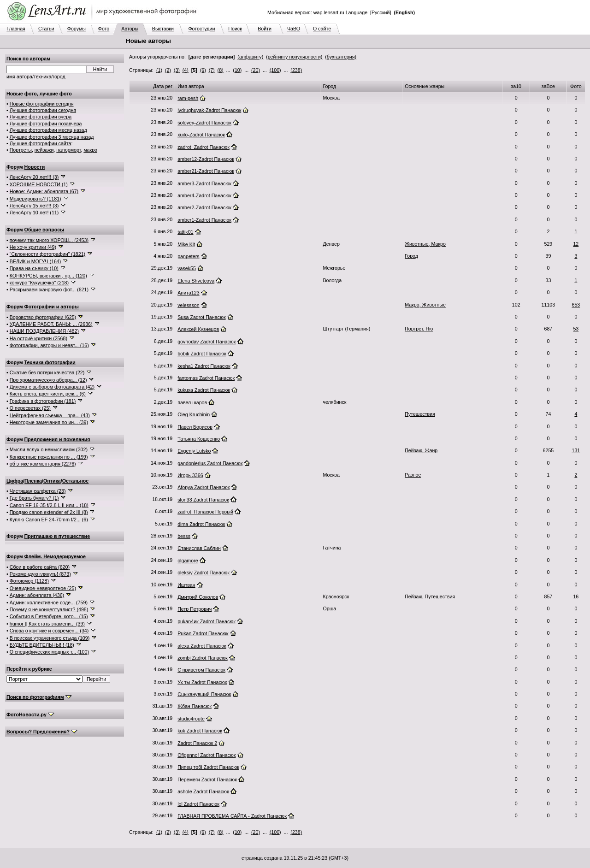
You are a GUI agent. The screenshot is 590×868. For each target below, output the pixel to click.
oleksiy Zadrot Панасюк (204, 573)
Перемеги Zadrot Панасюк (207, 779)
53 (576, 329)
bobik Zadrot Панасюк (202, 354)
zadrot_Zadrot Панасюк (204, 147)
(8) (221, 70)
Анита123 (188, 293)
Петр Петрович (195, 609)
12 (576, 244)
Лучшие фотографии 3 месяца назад (52, 137)
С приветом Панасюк (201, 670)
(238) (296, 70)
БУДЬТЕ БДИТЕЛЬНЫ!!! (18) (42, 645)
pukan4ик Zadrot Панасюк (206, 621)
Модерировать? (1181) (35, 199)
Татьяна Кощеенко (199, 439)
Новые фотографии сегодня (42, 104)
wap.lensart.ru (329, 12)
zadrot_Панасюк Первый (205, 512)
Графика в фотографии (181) (43, 401)
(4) (186, 70)
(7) (212, 70)
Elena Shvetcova (196, 281)
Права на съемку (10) (34, 268)
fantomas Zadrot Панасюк (206, 378)
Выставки (163, 29)
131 (576, 450)
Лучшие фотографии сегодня (43, 110)
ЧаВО (294, 29)
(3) (177, 70)
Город (411, 256)
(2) (168, 70)
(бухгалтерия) (341, 57)
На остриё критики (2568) (38, 338)
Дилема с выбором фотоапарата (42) (52, 387)
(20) (256, 70)
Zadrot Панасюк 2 (197, 743)
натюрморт (68, 150)
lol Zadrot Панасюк (198, 804)
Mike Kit (186, 244)
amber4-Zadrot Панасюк (204, 195)
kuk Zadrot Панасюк (200, 731)
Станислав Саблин (199, 548)
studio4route (191, 719)
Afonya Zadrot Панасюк (204, 487)
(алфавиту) (250, 57)
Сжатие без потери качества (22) (47, 372)
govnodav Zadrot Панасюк (206, 342)
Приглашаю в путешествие (57, 536)
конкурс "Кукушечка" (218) (39, 283)
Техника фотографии (50, 362)
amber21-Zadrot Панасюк (206, 171)
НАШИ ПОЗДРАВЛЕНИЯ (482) (44, 331)
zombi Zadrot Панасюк (203, 658)
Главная (16, 29)
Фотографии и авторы (52, 307)
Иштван (186, 585)
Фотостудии (201, 29)
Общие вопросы (44, 230)
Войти (265, 29)
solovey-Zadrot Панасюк (204, 123)
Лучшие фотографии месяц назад (48, 130)
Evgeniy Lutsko (194, 451)
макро (90, 150)
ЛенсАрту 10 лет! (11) (34, 213)
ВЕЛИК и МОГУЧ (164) (35, 261)
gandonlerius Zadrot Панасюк (210, 463)
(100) (275, 70)
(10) (237, 70)
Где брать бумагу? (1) (34, 498)
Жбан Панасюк (195, 706)
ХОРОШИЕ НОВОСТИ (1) (39, 184)
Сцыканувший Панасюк (204, 694)
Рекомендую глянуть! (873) (40, 574)
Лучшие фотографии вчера (41, 117)
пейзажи (44, 150)
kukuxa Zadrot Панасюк (204, 390)
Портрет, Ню (419, 329)
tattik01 (185, 232)
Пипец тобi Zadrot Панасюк (208, 767)
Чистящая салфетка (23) (38, 491)
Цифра (15, 481)
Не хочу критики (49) (33, 247)
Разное (413, 475)
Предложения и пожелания (57, 439)
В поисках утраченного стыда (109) (50, 638)
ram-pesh (188, 98)
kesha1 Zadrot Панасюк (204, 366)
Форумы (77, 29)
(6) (203, 70)
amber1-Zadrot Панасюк (204, 220)
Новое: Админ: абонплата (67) (44, 191)
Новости (35, 167)
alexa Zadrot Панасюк (202, 646)
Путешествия (420, 414)
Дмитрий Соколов (198, 597)
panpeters (188, 256)
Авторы (130, 29)
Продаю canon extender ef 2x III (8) (49, 512)
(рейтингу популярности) (294, 57)
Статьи (46, 29)
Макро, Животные (425, 305)
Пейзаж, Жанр (421, 450)
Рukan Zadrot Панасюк (203, 633)
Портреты (21, 150)
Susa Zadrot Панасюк (201, 317)
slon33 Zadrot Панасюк (203, 500)
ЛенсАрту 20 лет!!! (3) (34, 177)
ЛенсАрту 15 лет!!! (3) (34, 206)
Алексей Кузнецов (198, 329)
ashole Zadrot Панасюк (203, 791)
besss (184, 536)
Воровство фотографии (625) (43, 317)
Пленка (33, 481)
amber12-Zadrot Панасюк (206, 159)
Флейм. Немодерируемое (55, 556)
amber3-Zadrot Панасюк (204, 183)
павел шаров (192, 402)
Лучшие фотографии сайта (41, 143)
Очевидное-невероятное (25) (43, 588)
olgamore (188, 561)
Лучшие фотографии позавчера (46, 124)
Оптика (52, 481)
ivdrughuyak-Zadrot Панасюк (209, 110)
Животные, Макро (425, 244)
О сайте (322, 29)
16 (576, 596)
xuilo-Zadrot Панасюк (201, 135)
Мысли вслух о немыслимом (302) (49, 449)
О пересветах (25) (30, 408)
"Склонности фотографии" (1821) (47, 254)
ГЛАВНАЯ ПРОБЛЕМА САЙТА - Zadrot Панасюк (232, 816)
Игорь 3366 (190, 475)
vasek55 (187, 268)
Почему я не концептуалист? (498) (49, 609)
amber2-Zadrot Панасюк (204, 207)
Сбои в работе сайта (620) (40, 567)
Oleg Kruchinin (194, 414)
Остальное (76, 481)
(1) (159, 70)
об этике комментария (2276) (43, 464)
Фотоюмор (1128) (29, 581)
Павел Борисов (195, 427)
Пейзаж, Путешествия (430, 596)
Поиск (235, 29)
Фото (104, 29)
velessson (188, 305)
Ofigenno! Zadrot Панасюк (206, 755)
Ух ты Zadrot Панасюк (202, 682)
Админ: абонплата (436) (37, 595)
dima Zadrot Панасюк (201, 524)
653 (576, 305)
